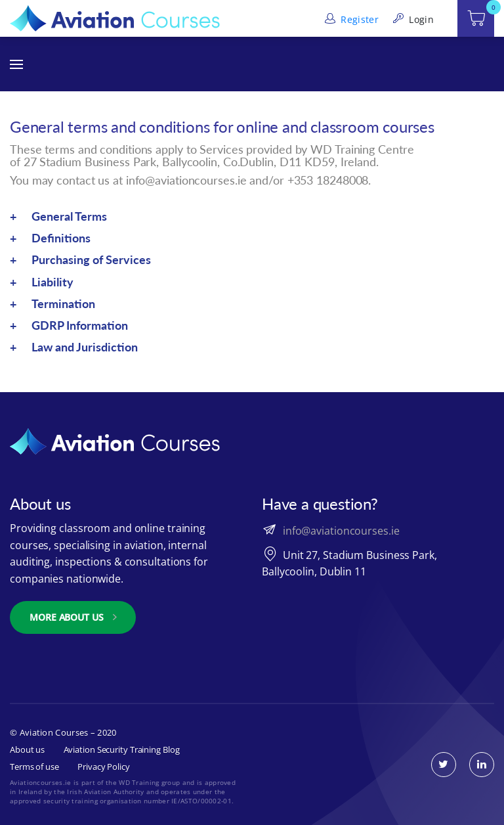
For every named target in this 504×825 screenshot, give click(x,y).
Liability (52, 282)
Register (350, 19)
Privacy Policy (104, 767)
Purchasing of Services (91, 259)
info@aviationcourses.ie (341, 531)
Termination (63, 303)
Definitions (61, 238)
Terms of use (34, 767)
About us (27, 749)
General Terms (69, 216)
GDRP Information (80, 325)
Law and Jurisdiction (85, 347)
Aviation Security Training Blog (122, 749)
